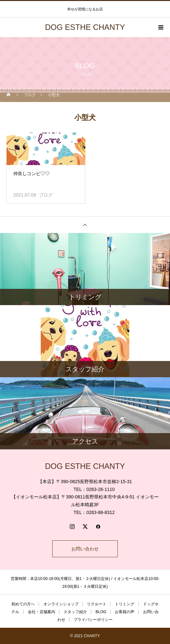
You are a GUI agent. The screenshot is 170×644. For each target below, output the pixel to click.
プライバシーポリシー (93, 620)
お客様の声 (125, 612)
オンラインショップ (61, 604)
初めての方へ (23, 604)
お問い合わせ (85, 549)
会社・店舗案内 (42, 612)
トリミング (125, 604)
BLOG (101, 612)
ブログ (46, 195)
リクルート (97, 604)
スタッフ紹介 (75, 612)
